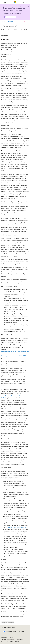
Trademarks (4, 642)
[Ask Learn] (24, 21)
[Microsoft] (15, 2)
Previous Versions (14, 635)
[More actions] (27, 21)
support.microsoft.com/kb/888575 (16, 527)
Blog (21, 635)
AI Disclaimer (4, 635)
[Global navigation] (2, 2)
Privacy (10, 637)
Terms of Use (20, 639)
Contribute (4, 637)
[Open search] (23, 2)
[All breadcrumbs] (3, 21)
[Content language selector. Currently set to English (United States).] (9, 628)
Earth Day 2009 (9, 21)
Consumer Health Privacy (7, 639)
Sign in (27, 2)
